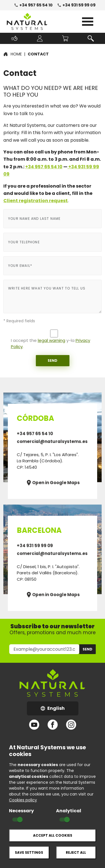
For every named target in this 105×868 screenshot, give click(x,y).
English (60, 710)
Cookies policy (23, 800)
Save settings (29, 852)
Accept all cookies (53, 835)
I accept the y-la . (51, 344)
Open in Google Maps (53, 483)
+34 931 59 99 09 (76, 5)
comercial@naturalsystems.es (52, 441)
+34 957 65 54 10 (33, 5)
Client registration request (36, 201)
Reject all (76, 852)
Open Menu (88, 22)
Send (53, 361)
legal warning (52, 340)
